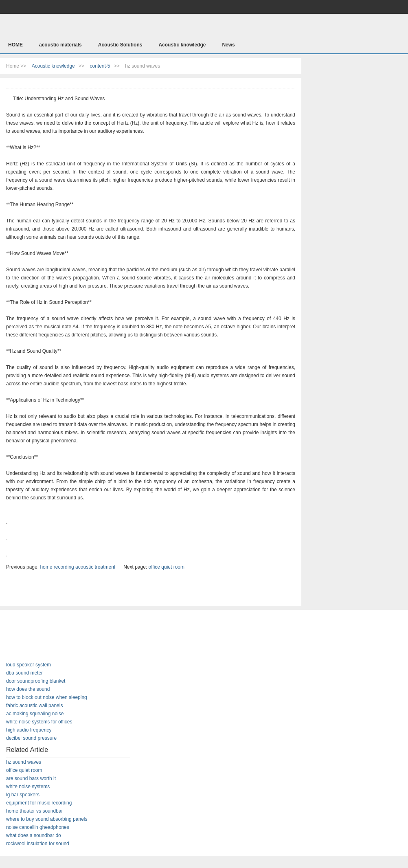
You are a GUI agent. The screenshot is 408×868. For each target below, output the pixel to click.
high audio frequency (29, 730)
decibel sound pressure (31, 738)
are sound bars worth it (31, 778)
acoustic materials (60, 45)
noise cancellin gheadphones (38, 827)
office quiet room (167, 567)
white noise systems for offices (39, 722)
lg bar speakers (23, 795)
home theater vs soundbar (34, 811)
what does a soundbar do (34, 835)
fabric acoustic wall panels (34, 705)
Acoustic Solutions (120, 45)
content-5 (100, 66)
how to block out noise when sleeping (47, 697)
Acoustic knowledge (182, 45)
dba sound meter (24, 673)
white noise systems (28, 787)
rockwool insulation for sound (38, 844)
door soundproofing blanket (36, 681)
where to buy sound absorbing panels (47, 819)
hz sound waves (24, 762)
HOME (15, 45)
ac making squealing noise (35, 714)
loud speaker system (29, 665)
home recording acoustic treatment (78, 567)
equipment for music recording (39, 803)
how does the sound (28, 689)
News (228, 45)
